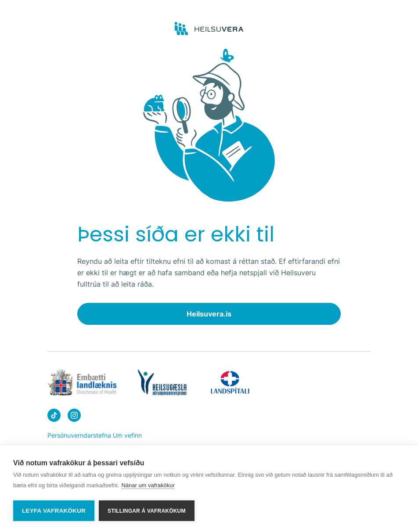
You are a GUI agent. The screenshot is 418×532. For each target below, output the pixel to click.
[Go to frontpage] (209, 29)
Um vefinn (127, 435)
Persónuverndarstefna (79, 435)
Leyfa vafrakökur (54, 511)
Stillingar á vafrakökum (147, 511)
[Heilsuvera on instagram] (74, 417)
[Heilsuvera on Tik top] (54, 417)
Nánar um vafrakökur (148, 486)
